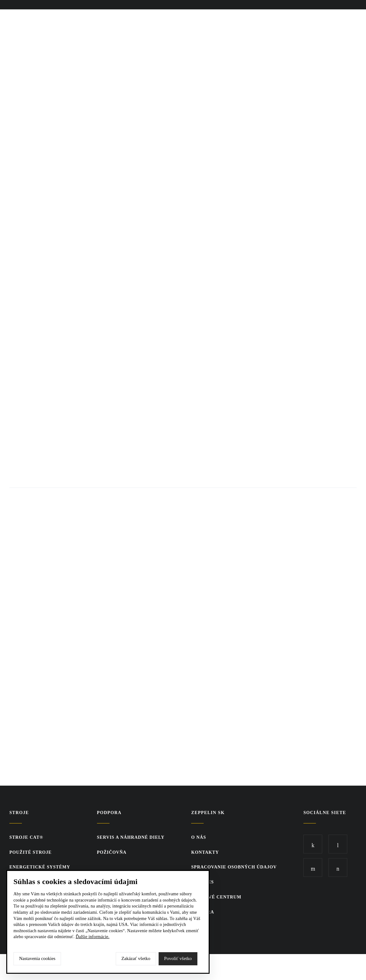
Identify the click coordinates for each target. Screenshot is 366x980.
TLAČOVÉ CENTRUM (216, 897)
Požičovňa (112, 852)
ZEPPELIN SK (208, 813)
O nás (198, 837)
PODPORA (109, 813)
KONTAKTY (205, 852)
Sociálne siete (325, 813)
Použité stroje (30, 852)
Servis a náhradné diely (131, 837)
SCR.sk (308, 966)
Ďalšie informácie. (93, 937)
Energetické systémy (40, 867)
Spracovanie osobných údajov (234, 867)
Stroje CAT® (26, 837)
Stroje (19, 813)
